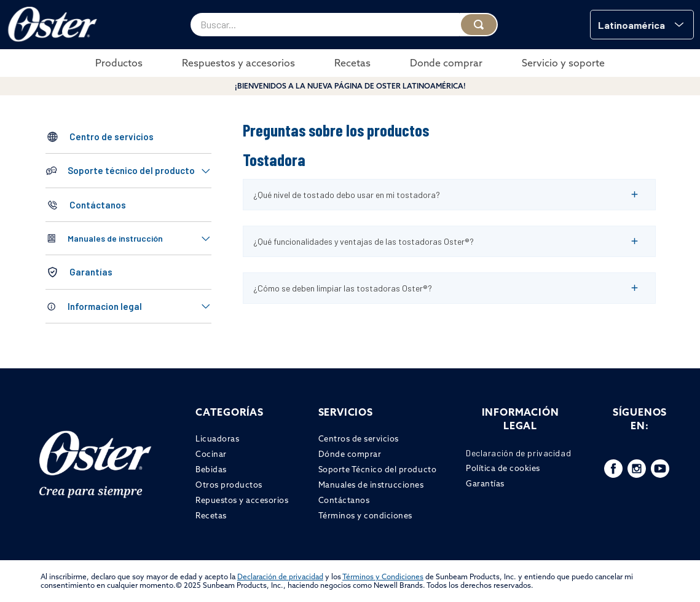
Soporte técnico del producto (131, 170)
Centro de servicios (112, 137)
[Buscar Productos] (479, 25)
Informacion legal (105, 306)
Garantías (91, 272)
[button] (642, 25)
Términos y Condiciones (383, 576)
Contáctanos (98, 205)
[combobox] (344, 25)
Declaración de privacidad (280, 576)
